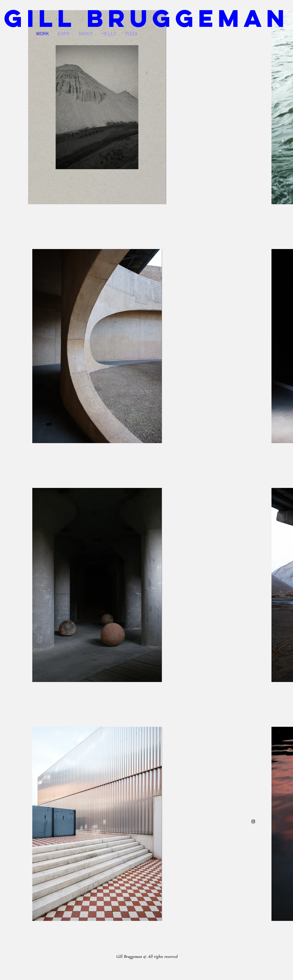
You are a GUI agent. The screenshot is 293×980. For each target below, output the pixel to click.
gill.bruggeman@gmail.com (147, 948)
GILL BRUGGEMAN (146, 18)
